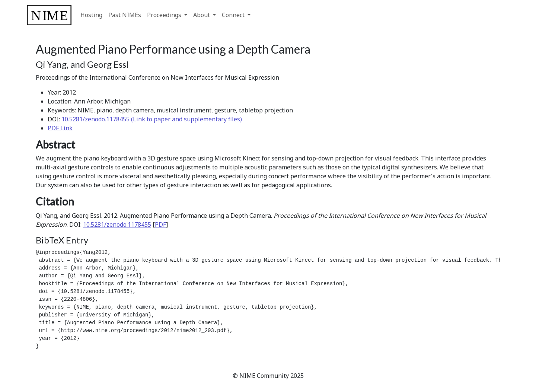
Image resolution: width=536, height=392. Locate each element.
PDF (160, 224)
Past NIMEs (125, 15)
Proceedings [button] (165, 15)
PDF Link (60, 128)
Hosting (91, 15)
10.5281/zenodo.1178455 (117, 224)
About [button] (202, 15)
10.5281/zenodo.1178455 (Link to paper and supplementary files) (152, 119)
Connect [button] (234, 15)
